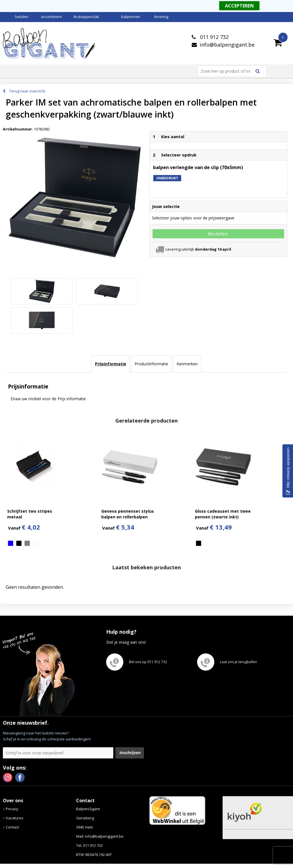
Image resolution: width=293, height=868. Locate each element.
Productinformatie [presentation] (151, 364)
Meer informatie (203, 6)
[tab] (110, 364)
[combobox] (226, 71)
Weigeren (269, 6)
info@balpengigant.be (227, 45)
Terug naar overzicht (27, 91)
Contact (12, 827)
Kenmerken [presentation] (187, 364)
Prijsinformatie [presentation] (111, 364)
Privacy (12, 809)
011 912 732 (214, 37)
